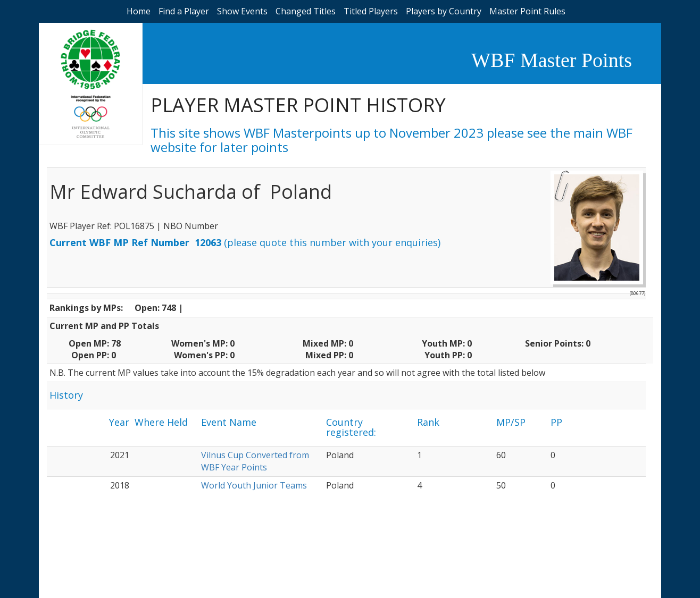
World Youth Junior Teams (254, 485)
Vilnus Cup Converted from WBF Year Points (255, 461)
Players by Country (444, 11)
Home (139, 11)
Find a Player (184, 11)
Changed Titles (306, 11)
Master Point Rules (527, 11)
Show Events (242, 11)
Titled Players (371, 11)
